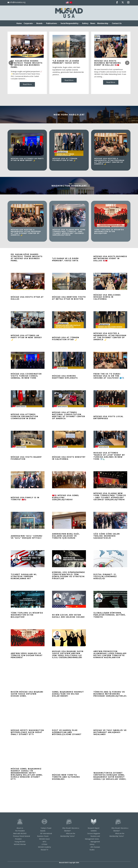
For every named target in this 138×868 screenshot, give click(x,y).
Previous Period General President (21, 837)
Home (19, 23)
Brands (39, 23)
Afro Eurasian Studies (95, 848)
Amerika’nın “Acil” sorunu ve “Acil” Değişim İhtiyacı (27, 537)
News (93, 23)
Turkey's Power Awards (46, 829)
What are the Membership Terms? (68, 835)
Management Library (95, 843)
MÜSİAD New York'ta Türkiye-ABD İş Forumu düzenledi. (66, 777)
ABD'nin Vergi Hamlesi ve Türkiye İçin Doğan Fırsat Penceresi (27, 655)
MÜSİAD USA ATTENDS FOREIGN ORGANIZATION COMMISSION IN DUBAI (24, 416)
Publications (51, 23)
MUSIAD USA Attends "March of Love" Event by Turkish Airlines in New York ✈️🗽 (109, 456)
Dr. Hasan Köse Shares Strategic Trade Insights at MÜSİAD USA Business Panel (27, 64)
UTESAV (44, 844)
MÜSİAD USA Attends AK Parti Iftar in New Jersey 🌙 (27, 159)
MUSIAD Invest (44, 839)
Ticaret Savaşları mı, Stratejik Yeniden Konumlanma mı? (24, 576)
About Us (20, 828)
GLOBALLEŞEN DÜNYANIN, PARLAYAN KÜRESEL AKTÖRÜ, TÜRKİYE (110, 615)
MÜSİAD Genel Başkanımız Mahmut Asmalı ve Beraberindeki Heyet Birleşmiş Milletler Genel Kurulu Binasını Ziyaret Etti (27, 774)
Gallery (85, 23)
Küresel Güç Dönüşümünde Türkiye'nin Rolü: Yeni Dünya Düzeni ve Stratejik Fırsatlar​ (68, 575)
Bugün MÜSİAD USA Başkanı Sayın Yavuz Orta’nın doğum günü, (27, 694)
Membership (103, 23)
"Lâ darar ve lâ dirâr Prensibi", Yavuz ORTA (66, 62)
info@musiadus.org (16, 2)
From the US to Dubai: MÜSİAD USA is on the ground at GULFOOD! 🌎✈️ (109, 376)
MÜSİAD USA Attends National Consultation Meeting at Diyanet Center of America (69, 416)
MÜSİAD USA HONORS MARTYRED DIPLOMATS (65, 377)
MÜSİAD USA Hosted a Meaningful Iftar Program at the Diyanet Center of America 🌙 (109, 161)
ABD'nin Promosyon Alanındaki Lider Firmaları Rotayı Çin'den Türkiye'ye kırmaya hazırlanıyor (110, 654)
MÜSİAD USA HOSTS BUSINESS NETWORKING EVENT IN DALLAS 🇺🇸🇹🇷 (108, 63)
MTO (44, 842)
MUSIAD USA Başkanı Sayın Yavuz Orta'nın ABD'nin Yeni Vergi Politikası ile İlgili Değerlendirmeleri (68, 654)
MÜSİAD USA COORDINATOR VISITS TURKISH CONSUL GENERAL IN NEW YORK (26, 376)
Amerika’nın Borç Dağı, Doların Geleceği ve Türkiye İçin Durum (66, 536)
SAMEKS (94, 831)
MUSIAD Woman (20, 844)
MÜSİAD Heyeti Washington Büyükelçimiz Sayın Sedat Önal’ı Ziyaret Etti (27, 732)
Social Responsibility (69, 23)
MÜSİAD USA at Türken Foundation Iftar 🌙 (65, 159)
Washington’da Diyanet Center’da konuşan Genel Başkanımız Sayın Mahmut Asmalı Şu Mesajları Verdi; (110, 776)
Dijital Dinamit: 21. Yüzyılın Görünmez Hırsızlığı (105, 576)
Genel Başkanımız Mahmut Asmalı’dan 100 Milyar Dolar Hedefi (68, 694)
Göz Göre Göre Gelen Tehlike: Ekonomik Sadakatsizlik (107, 536)
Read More (27, 84)
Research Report (94, 828)
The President (20, 831)
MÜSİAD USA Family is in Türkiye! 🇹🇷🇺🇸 (25, 499)
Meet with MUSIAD (20, 833)
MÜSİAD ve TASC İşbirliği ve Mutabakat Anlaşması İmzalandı (110, 732)
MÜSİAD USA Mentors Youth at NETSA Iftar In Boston (69, 298)
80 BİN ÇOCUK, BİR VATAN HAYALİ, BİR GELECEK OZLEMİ (68, 616)
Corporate (28, 23)
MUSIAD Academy (44, 847)
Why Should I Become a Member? (71, 829)
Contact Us (117, 23)
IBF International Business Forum (45, 835)
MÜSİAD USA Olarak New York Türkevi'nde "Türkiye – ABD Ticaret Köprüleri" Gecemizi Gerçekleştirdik (69, 232)
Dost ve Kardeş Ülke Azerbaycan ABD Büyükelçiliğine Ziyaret (67, 732)
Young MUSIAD (20, 842)
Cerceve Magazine (94, 833)
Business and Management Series (92, 837)
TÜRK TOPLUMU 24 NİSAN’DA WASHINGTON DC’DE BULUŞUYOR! (109, 231)
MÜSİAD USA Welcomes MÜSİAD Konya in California (107, 297)
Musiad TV (44, 850)
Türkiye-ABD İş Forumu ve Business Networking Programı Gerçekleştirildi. (110, 694)
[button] (11, 63)
